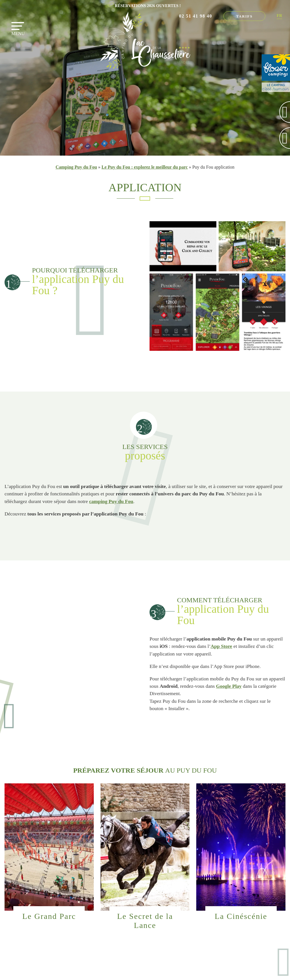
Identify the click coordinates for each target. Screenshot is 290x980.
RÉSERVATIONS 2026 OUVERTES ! (148, 6)
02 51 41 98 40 (196, 16)
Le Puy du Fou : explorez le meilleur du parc (144, 167)
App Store (221, 646)
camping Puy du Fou (111, 501)
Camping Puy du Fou (76, 167)
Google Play (229, 686)
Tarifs (244, 16)
